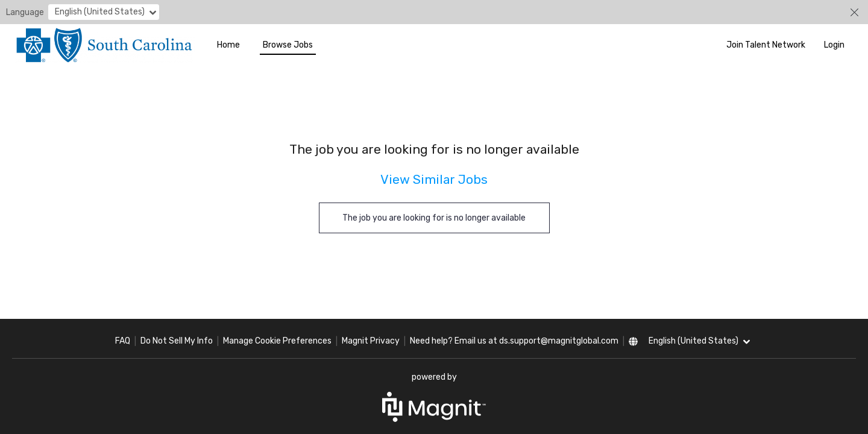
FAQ (123, 341)
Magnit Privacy (371, 341)
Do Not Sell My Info (177, 341)
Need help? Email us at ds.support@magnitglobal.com (514, 341)
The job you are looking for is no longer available (434, 218)
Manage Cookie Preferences (277, 341)
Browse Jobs (288, 45)
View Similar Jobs (434, 179)
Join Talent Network (766, 45)
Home (228, 45)
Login (834, 45)
